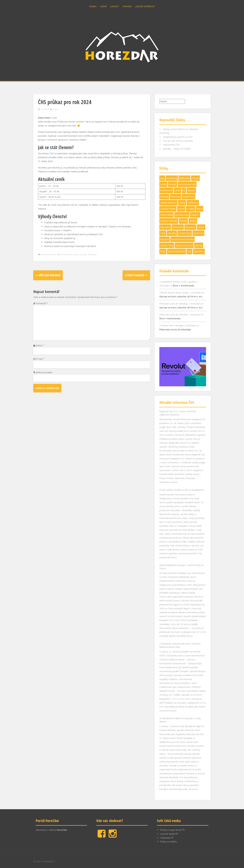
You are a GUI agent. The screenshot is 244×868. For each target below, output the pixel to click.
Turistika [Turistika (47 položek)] (172, 233)
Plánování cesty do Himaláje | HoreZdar (180, 304)
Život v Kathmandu (183, 286)
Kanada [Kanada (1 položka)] (191, 190)
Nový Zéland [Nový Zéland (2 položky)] (167, 215)
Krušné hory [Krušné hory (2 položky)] (188, 197)
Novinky (52, 254)
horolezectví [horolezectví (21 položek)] (166, 190)
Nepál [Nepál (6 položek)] (199, 209)
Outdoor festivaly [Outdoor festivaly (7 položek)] (169, 221)
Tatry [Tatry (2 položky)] (163, 233)
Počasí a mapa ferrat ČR (172, 830)
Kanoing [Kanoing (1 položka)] (164, 197)
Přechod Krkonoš (48, 275)
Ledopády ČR (167, 838)
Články (93, 6)
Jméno (40, 345)
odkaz (93, 254)
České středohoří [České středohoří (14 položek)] (176, 251)
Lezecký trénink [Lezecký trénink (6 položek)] (168, 209)
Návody (44, 254)
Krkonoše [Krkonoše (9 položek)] (175, 197)
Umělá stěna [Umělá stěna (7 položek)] (185, 233)
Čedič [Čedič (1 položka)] (163, 251)
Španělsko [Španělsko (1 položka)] (199, 251)
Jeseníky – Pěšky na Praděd (177, 149)
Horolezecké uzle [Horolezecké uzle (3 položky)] (187, 184)
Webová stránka (44, 372)
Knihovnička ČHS (171, 145)
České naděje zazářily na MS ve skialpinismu (182, 490)
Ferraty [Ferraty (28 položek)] (195, 178)
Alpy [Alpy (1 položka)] (162, 178)
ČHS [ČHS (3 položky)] (189, 251)
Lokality (114, 6)
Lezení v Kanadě (136, 275)
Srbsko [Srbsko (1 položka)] (201, 227)
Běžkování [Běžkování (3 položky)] (184, 178)
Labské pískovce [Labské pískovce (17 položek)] (168, 203)
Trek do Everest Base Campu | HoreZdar (180, 293)
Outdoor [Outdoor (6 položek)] (195, 215)
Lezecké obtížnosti (145, 6)
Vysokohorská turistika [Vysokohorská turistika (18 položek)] (183, 239)
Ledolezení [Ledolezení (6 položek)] (193, 203)
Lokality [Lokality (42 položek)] (190, 209)
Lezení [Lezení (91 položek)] (181, 209)
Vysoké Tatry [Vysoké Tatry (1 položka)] (167, 245)
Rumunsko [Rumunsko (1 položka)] (178, 227)
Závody (83, 254)
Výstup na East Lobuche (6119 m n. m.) (181, 296)
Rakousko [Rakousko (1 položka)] (165, 227)
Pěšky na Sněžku (168, 842)
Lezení (103, 6)
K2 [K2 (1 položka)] (184, 190)
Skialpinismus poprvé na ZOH (178, 137)
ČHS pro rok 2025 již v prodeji (178, 141)
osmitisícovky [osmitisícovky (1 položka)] (182, 215)
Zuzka (55, 109)
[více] (175, 482)
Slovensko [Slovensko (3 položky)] (190, 227)
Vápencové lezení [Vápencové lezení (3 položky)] (184, 245)
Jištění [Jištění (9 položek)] (178, 190)
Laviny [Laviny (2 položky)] (182, 203)
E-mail (40, 359)
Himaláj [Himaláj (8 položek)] (172, 184)
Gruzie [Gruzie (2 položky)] (163, 184)
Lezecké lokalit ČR (169, 834)
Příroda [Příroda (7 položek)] (183, 221)
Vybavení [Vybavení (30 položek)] (165, 239)
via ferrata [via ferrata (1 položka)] (198, 233)
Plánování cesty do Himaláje (175, 330)
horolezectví (66, 254)
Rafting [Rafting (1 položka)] (193, 221)
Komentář (42, 303)
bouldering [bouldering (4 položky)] (172, 178)
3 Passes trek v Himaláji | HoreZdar (177, 325)
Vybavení (127, 6)
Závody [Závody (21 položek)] (199, 245)
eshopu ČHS (48, 153)
